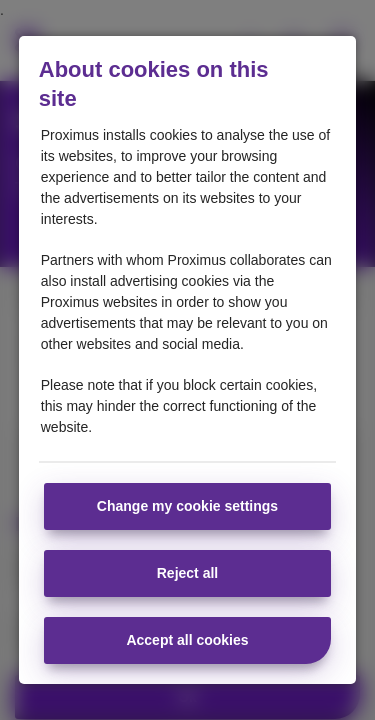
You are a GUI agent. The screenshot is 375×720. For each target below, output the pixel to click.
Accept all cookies (187, 640)
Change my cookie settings (187, 506)
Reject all (187, 573)
